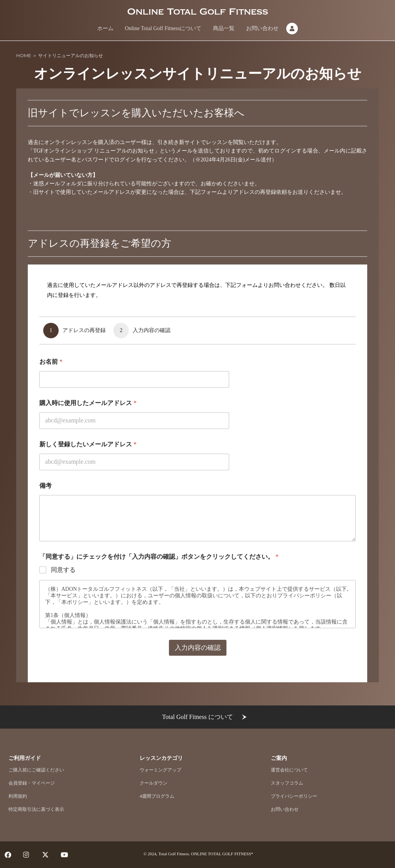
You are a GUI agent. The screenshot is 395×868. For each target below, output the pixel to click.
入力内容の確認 (198, 648)
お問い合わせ (262, 28)
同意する (63, 570)
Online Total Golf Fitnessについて (163, 28)
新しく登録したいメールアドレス (88, 444)
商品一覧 (224, 28)
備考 (46, 486)
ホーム (105, 28)
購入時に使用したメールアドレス (88, 403)
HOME (24, 55)
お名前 (51, 362)
